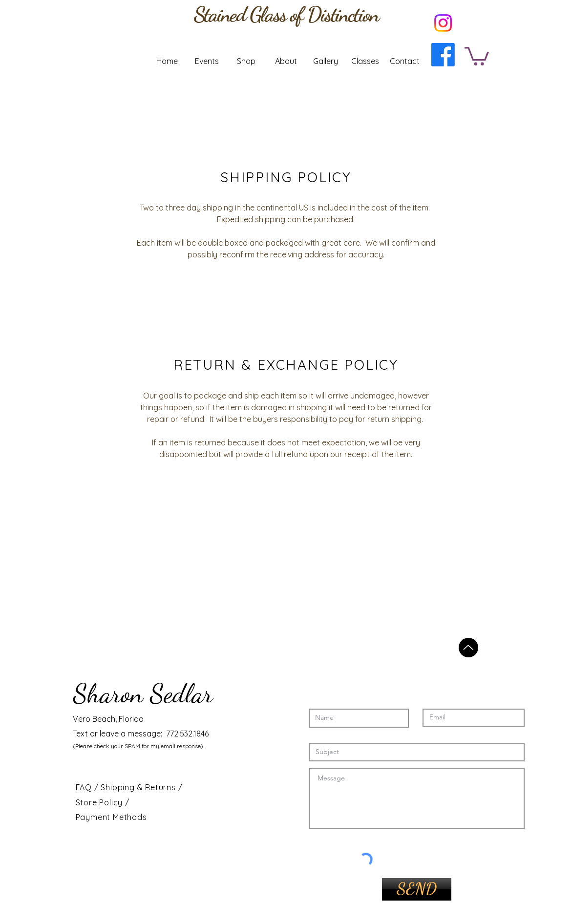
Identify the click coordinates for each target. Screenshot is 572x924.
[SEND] (417, 889)
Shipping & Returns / (141, 787)
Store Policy (100, 802)
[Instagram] (443, 23)
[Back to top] (468, 648)
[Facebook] (443, 55)
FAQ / (88, 787)
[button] (477, 55)
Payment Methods (111, 817)
